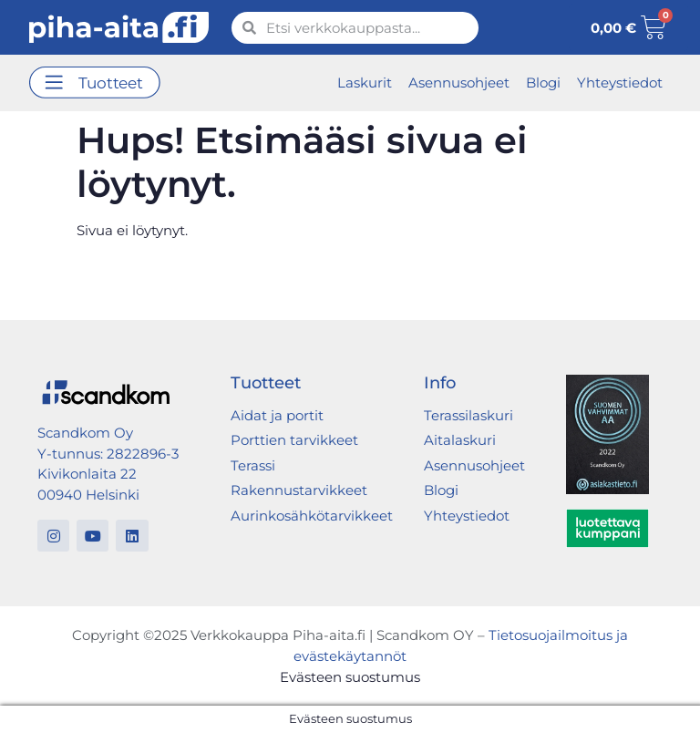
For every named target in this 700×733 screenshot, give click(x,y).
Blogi (543, 83)
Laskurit (365, 83)
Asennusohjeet (459, 83)
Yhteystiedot (620, 83)
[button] (95, 83)
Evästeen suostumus (350, 677)
